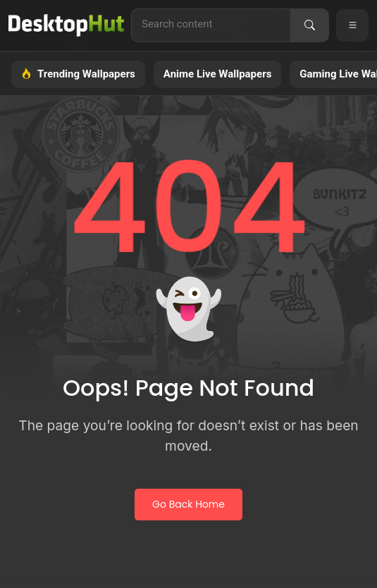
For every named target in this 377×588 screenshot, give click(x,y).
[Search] (309, 25)
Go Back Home (188, 504)
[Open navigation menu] (352, 25)
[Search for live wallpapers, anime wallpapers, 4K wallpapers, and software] (211, 24)
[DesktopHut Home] (66, 25)
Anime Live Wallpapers (218, 74)
